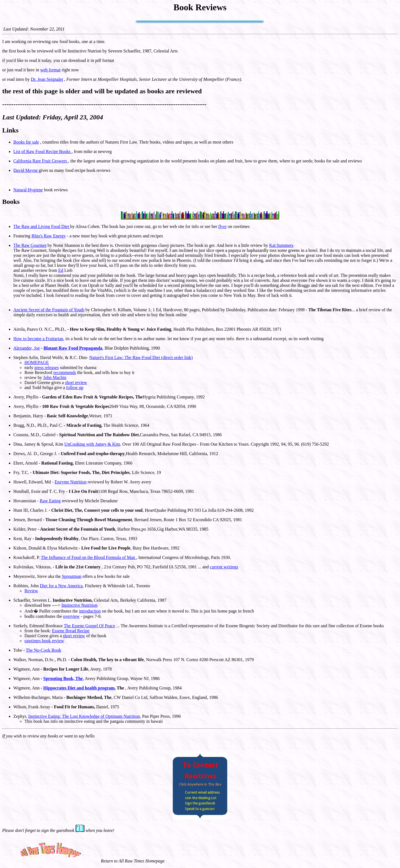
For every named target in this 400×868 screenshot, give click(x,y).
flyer (222, 226)
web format (50, 70)
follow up (75, 387)
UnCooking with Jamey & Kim (92, 444)
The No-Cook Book (43, 650)
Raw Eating (50, 501)
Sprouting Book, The (63, 678)
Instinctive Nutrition (79, 605)
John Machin (55, 377)
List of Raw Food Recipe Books (42, 151)
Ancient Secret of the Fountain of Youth (49, 310)
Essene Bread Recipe (71, 631)
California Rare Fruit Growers (41, 161)
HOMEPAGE (37, 362)
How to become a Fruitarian (38, 339)
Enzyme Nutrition (70, 482)
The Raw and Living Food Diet (42, 226)
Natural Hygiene (28, 190)
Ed (61, 270)
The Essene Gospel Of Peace (90, 626)
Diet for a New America (61, 586)
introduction (90, 611)
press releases (47, 367)
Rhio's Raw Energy (48, 236)
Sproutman (72, 576)
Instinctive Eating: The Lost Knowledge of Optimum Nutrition (84, 716)
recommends (65, 372)
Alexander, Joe (27, 348)
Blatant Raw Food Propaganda (73, 348)
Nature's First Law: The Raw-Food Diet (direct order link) (141, 358)
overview (71, 616)
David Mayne (26, 170)
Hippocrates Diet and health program (79, 688)
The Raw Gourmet (30, 245)
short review (76, 382)
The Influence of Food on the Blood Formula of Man (88, 557)
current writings (224, 567)
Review (31, 591)
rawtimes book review (44, 641)
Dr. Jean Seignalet (47, 79)
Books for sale (26, 142)
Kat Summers (281, 245)
